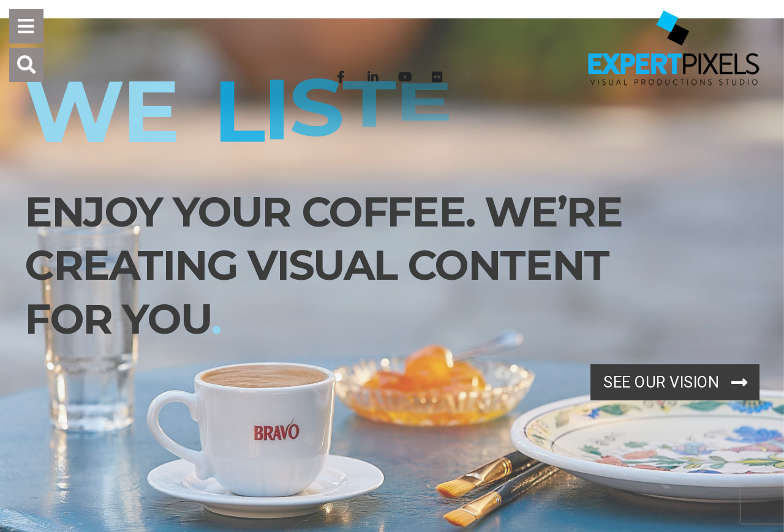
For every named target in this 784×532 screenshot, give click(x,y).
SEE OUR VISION (675, 382)
